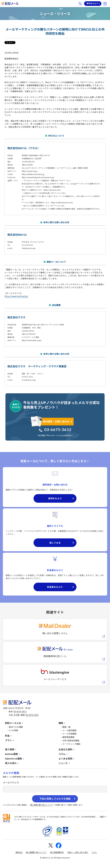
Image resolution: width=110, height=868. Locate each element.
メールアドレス (11, 783)
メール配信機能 (69, 730)
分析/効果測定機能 (71, 741)
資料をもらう (92, 3)
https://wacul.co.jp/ (30, 171)
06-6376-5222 (32, 715)
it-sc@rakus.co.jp (29, 380)
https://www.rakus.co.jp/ (32, 340)
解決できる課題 (16, 727)
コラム (62, 754)
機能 (61, 723)
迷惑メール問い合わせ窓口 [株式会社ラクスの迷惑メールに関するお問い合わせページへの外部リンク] (78, 852)
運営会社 (19, 852)
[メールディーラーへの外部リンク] (55, 629)
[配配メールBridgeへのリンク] (55, 652)
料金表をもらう (55, 587)
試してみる (55, 543)
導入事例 (10, 750)
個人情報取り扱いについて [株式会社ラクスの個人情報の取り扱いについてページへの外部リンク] (36, 852)
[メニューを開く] (105, 4)
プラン (8, 740)
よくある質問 (65, 759)
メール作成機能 (69, 734)
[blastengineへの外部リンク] (55, 675)
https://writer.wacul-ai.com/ (62, 202)
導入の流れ (11, 763)
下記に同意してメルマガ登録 (55, 799)
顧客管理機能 (68, 737)
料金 (7, 736)
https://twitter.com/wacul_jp (33, 174)
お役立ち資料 (65, 750)
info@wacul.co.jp (29, 248)
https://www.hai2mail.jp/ (16, 296)
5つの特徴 (13, 730)
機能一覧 (66, 727)
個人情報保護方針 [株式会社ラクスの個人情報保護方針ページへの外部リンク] (57, 852)
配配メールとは (13, 723)
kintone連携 (11, 754)
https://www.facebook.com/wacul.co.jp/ (38, 177)
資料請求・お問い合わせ (56, 421)
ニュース (63, 763)
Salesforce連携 (13, 759)
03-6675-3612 (58, 430)
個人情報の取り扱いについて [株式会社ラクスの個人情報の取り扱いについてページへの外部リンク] (42, 805)
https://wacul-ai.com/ (52, 190)
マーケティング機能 (71, 744)
